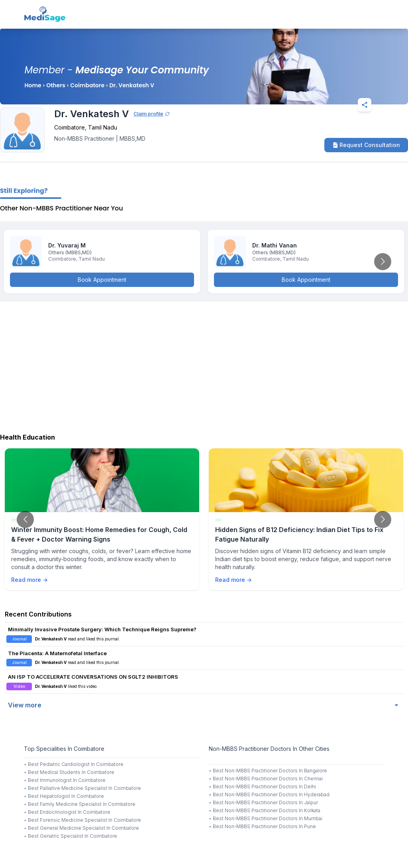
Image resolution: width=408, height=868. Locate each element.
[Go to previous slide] (25, 519)
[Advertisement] (204, 365)
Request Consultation (366, 145)
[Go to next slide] (383, 262)
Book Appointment (102, 280)
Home (33, 85)
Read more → (29, 580)
